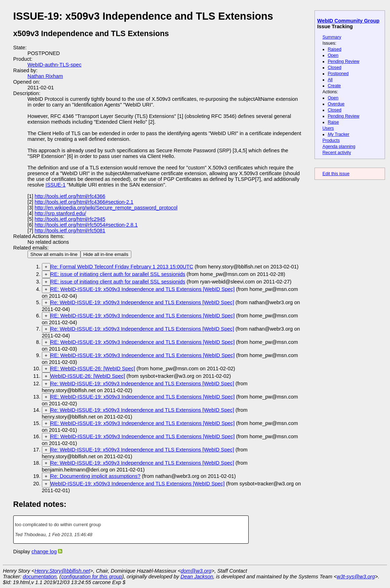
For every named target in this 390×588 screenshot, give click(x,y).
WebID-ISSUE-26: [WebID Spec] (88, 376)
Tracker (339, 134)
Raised (335, 49)
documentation (40, 577)
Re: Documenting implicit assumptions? (96, 476)
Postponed (338, 74)
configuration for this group (92, 577)
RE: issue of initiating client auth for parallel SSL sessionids (118, 274)
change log (44, 552)
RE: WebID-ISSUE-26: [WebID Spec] (93, 369)
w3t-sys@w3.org (356, 577)
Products (331, 140)
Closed (335, 68)
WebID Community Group (348, 21)
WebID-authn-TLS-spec (55, 65)
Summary (332, 37)
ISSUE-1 (55, 185)
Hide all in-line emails (106, 254)
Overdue (336, 104)
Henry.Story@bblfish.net (62, 571)
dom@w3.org (196, 571)
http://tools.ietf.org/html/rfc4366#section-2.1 (84, 202)
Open (333, 55)
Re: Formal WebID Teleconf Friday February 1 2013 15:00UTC (122, 267)
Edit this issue (336, 174)
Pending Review (343, 61)
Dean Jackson (197, 577)
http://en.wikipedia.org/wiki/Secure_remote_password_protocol (106, 208)
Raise (333, 122)
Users (328, 128)
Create (334, 86)
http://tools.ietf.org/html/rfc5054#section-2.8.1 (86, 225)
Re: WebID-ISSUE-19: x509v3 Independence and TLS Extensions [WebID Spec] (142, 302)
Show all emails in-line (54, 254)
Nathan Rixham (45, 76)
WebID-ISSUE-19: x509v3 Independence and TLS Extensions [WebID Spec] (138, 484)
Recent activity (337, 153)
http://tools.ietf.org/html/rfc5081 (70, 231)
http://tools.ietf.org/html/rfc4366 (70, 196)
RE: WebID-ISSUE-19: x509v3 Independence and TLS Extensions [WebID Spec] (143, 289)
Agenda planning (339, 147)
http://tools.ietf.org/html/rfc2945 (70, 219)
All (330, 80)
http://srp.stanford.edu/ (60, 213)
